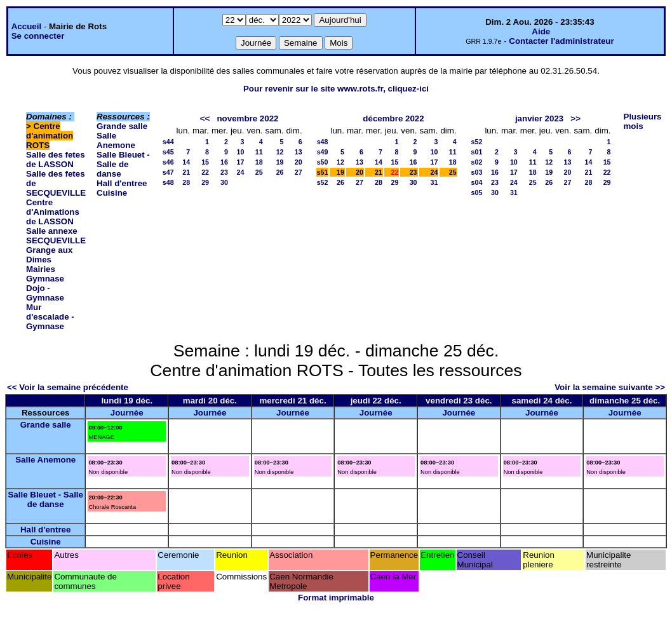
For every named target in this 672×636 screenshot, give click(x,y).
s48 (168, 182)
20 (299, 162)
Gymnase (45, 279)
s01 (477, 152)
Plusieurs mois (643, 121)
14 (186, 162)
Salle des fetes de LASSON (56, 159)
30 (224, 182)
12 (280, 152)
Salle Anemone (116, 140)
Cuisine (112, 193)
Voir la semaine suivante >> (610, 387)
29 (205, 182)
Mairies (41, 269)
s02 (477, 162)
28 (186, 182)
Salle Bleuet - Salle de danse (123, 164)
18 (259, 162)
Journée (127, 413)
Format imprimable (336, 598)
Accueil (26, 26)
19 (280, 162)
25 (259, 172)
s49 (323, 152)
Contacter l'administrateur (561, 41)
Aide (541, 31)
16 (224, 162)
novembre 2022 (247, 118)
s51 (323, 172)
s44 (168, 142)
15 (205, 162)
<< (205, 118)
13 (299, 152)
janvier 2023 (539, 118)
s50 (323, 162)
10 (241, 152)
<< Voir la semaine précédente (68, 387)
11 (259, 152)
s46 (168, 162)
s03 (477, 172)
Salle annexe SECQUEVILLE (56, 236)
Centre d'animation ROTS (50, 136)
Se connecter (38, 36)
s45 (168, 152)
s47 (168, 172)
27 (299, 172)
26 (280, 172)
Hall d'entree (122, 183)
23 (224, 172)
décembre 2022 (393, 118)
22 (205, 172)
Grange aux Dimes (49, 255)
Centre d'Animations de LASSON (53, 212)
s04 (477, 182)
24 (241, 172)
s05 (477, 193)
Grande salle (122, 126)
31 (434, 182)
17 (241, 162)
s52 (323, 182)
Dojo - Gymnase (45, 293)
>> (575, 118)
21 (186, 172)
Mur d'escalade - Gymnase (50, 317)
